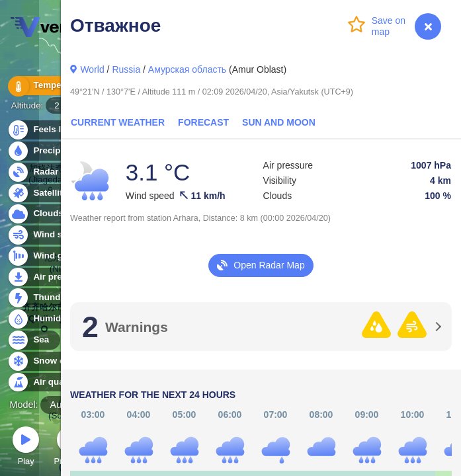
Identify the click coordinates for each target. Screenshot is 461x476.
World (92, 69)
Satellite (43, 193)
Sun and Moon (279, 122)
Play (26, 448)
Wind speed (51, 235)
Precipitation (53, 151)
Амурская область (187, 69)
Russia (126, 69)
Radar (38, 172)
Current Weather (118, 122)
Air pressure (52, 277)
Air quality (47, 382)
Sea (33, 340)
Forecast (203, 122)
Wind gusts (50, 256)
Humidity (45, 319)
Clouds (41, 214)
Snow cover (51, 361)
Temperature (52, 86)
